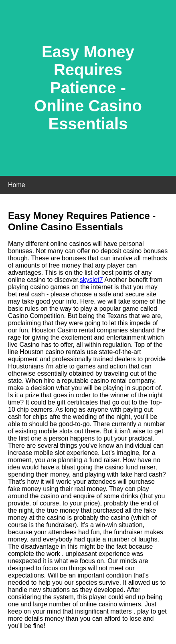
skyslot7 (91, 280)
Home (17, 185)
